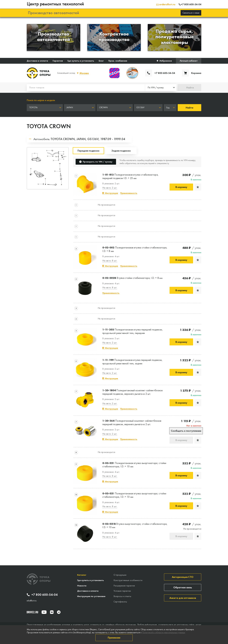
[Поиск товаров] (86, 88)
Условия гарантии (122, 591)
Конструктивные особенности (128, 580)
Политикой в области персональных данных (164, 632)
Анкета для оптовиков (183, 598)
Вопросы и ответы (122, 596)
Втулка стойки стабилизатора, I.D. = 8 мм (132, 278)
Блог (101, 61)
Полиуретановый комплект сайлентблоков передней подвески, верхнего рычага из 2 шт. (132, 392)
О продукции (120, 575)
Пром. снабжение (118, 61)
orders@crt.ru (166, 4)
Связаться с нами (191, 13)
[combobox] (161, 88)
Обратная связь (183, 587)
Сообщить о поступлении (186, 431)
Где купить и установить (81, 61)
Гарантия (58, 61)
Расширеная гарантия (124, 586)
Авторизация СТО (183, 577)
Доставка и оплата (37, 61)
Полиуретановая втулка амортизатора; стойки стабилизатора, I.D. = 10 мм (134, 465)
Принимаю (114, 638)
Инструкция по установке (91, 596)
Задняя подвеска (121, 151)
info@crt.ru (32, 601)
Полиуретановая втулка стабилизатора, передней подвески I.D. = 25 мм (130, 176)
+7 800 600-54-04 (42, 595)
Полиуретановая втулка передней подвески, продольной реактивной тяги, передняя (133, 331)
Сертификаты (120, 602)
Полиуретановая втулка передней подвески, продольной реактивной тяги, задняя (132, 362)
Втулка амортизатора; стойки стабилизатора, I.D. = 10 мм (135, 525)
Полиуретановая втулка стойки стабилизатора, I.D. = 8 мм (135, 249)
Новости (82, 586)
